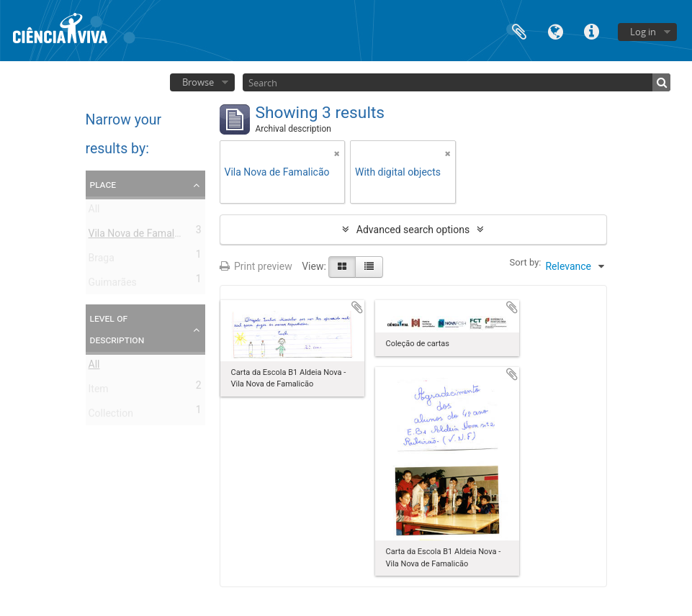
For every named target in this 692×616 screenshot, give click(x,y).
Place (103, 184)
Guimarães (113, 285)
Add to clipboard (357, 307)
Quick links (591, 31)
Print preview (256, 266)
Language (555, 31)
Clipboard (519, 31)
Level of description (117, 329)
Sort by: (526, 262)
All (94, 212)
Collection (111, 416)
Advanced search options (413, 230)
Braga (102, 261)
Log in (643, 32)
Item (99, 391)
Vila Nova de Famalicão (141, 236)
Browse (198, 82)
